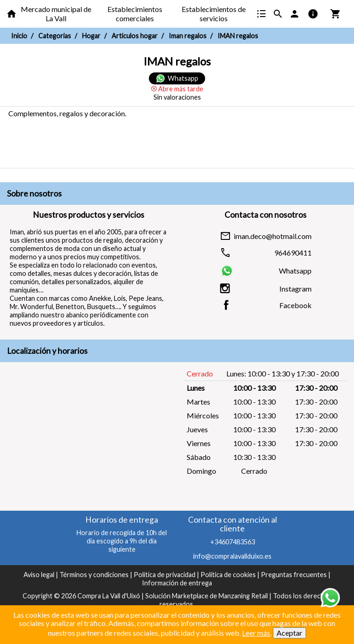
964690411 (293, 253)
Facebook (295, 305)
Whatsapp (295, 271)
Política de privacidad (165, 575)
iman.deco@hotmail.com (273, 236)
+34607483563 (233, 542)
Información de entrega (177, 583)
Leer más (256, 633)
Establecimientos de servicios (214, 14)
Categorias (55, 36)
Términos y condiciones (94, 575)
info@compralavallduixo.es (232, 556)
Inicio (19, 36)
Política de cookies (228, 575)
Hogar (91, 36)
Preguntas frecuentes (294, 575)
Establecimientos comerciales (135, 14)
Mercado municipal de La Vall (56, 14)
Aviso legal (39, 575)
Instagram (295, 289)
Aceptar (289, 633)
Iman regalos (188, 36)
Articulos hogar (135, 36)
